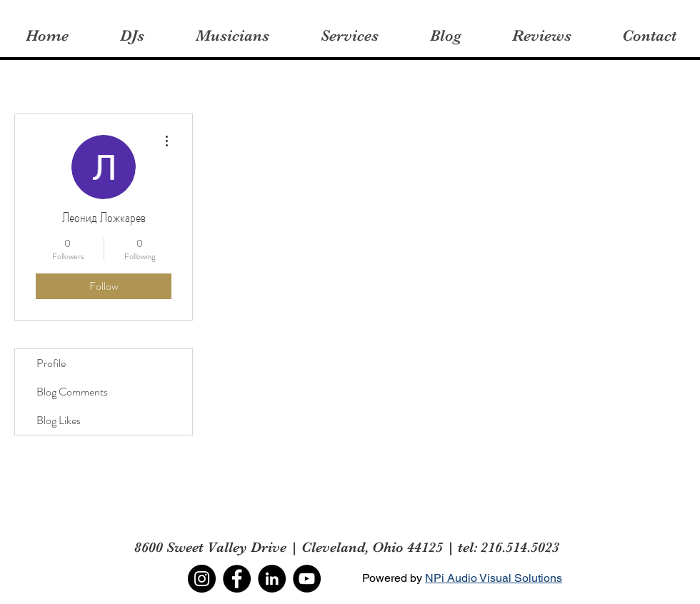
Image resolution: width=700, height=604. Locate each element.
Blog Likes (59, 420)
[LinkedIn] (272, 579)
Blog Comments (72, 392)
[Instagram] (202, 579)
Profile (51, 363)
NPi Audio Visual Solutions (494, 578)
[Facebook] (237, 579)
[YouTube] (307, 579)
